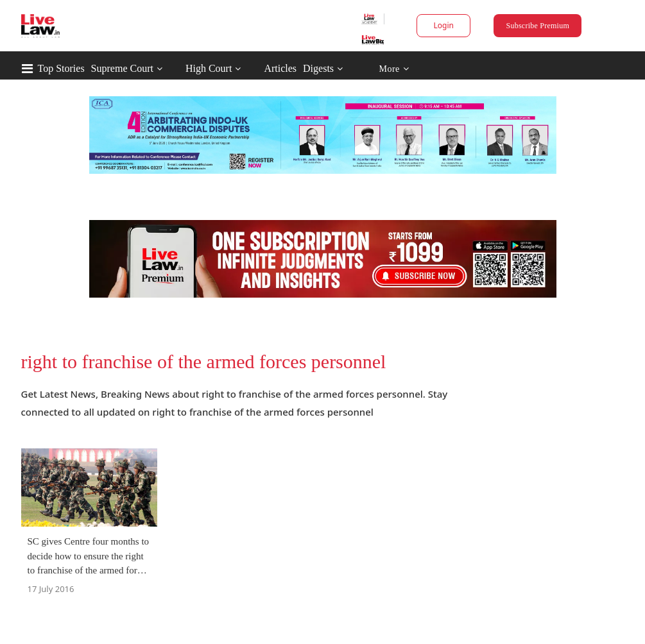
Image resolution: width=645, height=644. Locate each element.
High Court (209, 68)
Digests (318, 68)
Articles (280, 68)
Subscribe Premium (538, 26)
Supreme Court (122, 68)
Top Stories (61, 68)
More (394, 69)
